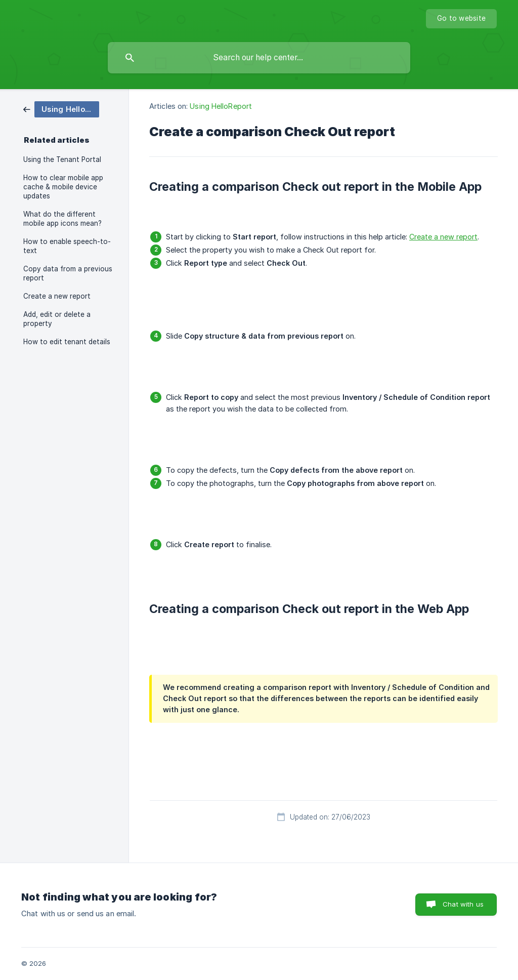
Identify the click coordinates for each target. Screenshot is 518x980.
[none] (461, 19)
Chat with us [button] (463, 904)
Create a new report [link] (57, 296)
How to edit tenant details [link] (67, 342)
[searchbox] (259, 58)
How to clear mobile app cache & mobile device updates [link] (63, 187)
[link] (61, 109)
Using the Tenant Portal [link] (62, 159)
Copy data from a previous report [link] (68, 273)
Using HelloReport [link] (221, 106)
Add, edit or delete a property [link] (57, 319)
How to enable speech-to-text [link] (67, 246)
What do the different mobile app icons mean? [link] (62, 219)
